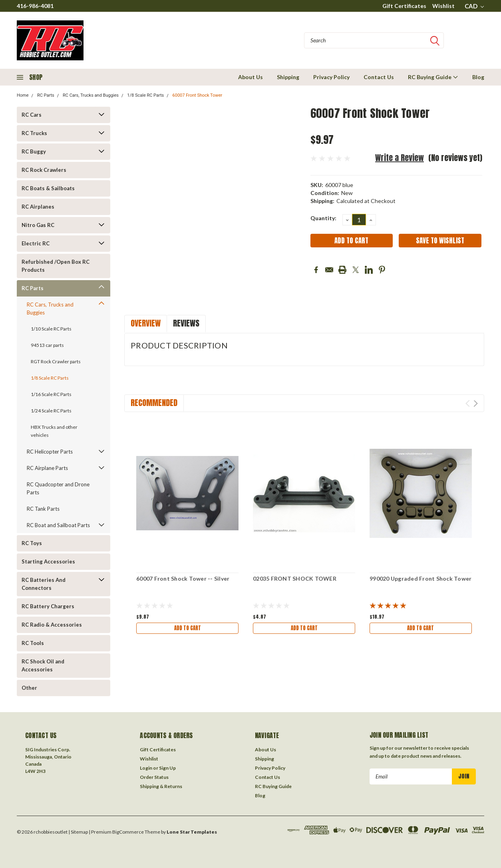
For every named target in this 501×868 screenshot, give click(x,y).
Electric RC (36, 243)
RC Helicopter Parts (50, 452)
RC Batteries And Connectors (44, 584)
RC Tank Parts (43, 509)
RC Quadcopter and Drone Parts (58, 488)
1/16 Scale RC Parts (51, 394)
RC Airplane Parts (47, 468)
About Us (250, 77)
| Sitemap (78, 832)
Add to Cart (187, 629)
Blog (478, 77)
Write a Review (400, 158)
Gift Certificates (404, 6)
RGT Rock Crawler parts (56, 361)
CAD (474, 6)
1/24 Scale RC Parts (51, 411)
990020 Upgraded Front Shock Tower (420, 578)
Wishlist (443, 6)
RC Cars (32, 115)
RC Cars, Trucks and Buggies (91, 95)
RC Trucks (34, 133)
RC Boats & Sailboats (48, 188)
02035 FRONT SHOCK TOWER (295, 578)
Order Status (154, 777)
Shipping (288, 77)
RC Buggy (34, 151)
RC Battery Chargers (48, 606)
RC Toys (32, 543)
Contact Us (379, 77)
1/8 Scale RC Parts (145, 95)
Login (146, 768)
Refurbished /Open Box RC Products (56, 266)
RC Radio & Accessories (52, 625)
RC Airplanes (38, 207)
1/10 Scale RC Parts (51, 329)
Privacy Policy (331, 77)
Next (476, 403)
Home (23, 95)
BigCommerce (128, 832)
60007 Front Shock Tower (198, 95)
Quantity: (323, 218)
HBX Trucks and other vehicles (54, 431)
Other (29, 688)
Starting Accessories (48, 561)
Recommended (154, 403)
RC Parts (46, 95)
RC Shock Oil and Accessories (43, 665)
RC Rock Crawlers (44, 170)
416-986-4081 (35, 6)
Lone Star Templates (192, 832)
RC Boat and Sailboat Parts (58, 525)
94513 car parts (47, 345)
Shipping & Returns (161, 786)
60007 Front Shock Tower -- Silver (183, 578)
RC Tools (33, 643)
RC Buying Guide (433, 77)
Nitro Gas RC (38, 225)
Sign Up (167, 768)
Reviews (186, 323)
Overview (146, 323)
